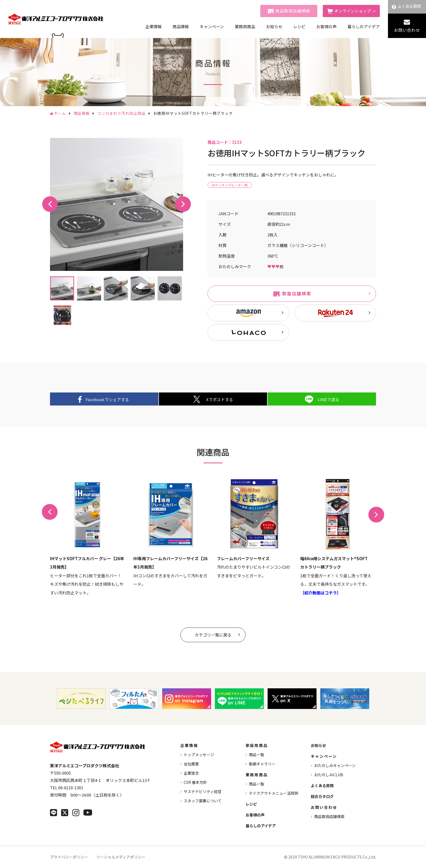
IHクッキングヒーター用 (230, 185)
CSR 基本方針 (195, 782)
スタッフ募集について (203, 801)
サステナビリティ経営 (203, 791)
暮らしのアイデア (364, 26)
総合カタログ (322, 796)
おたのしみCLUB (329, 775)
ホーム (60, 113)
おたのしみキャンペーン (335, 765)
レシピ (299, 26)
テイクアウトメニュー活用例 (274, 793)
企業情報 (154, 26)
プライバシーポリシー (69, 857)
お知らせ (274, 26)
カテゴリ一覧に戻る (213, 635)
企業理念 (191, 773)
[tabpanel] (117, 204)
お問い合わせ (407, 30)
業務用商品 (245, 26)
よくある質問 (409, 6)
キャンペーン (212, 26)
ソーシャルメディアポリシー (121, 857)
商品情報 (181, 26)
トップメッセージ (199, 755)
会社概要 (191, 764)
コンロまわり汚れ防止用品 (121, 113)
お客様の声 (326, 26)
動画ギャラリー (262, 764)
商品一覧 (256, 755)
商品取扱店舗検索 (293, 11)
